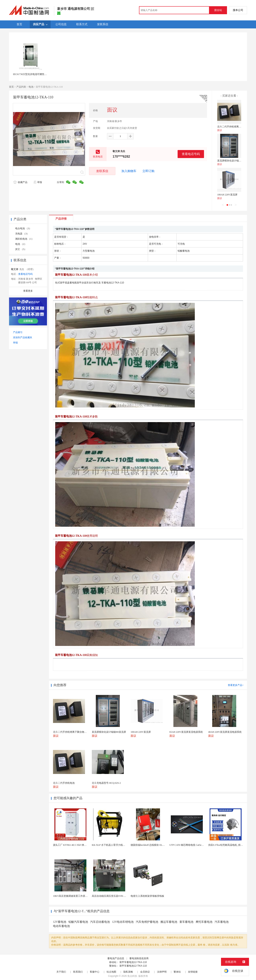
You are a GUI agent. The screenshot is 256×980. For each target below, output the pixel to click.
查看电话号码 (191, 154)
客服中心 (95, 972)
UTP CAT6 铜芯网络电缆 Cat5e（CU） (189, 845)
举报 (38, 182)
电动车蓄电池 (61, 926)
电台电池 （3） (23, 228)
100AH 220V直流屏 (227, 195)
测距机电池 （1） (24, 239)
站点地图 (111, 972)
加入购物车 (129, 171)
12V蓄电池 (60, 922)
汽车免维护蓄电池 (147, 922)
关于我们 (61, 972)
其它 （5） (21, 249)
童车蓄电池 (186, 922)
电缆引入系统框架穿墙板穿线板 (147, 896)
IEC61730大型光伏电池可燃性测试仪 (32, 74)
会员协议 (145, 972)
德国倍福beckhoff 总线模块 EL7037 (149, 845)
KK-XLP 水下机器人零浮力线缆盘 (110, 845)
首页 (11, 87)
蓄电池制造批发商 (139, 958)
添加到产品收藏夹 (23, 337)
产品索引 (18, 332)
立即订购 (148, 171)
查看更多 (28, 291)
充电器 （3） (22, 234)
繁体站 (177, 972)
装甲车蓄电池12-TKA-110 (133, 962)
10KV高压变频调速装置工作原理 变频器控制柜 (78, 896)
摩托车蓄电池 (204, 922)
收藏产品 (20, 182)
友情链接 (193, 972)
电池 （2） (21, 244)
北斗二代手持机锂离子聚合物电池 (235, 127)
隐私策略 (128, 972)
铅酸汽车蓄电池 (78, 922)
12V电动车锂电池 (123, 922)
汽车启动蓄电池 (100, 922)
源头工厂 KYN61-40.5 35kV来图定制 (72, 845)
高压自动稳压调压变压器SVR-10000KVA (113, 896)
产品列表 (21, 87)
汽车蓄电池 (222, 922)
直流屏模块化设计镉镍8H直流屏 (234, 161)
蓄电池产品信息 (116, 958)
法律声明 (162, 972)
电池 (31, 87)
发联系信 (102, 171)
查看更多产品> (236, 685)
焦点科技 (132, 976)
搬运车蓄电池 (169, 922)
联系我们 (78, 972)
